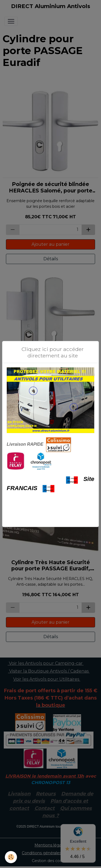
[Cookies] (11, 857)
